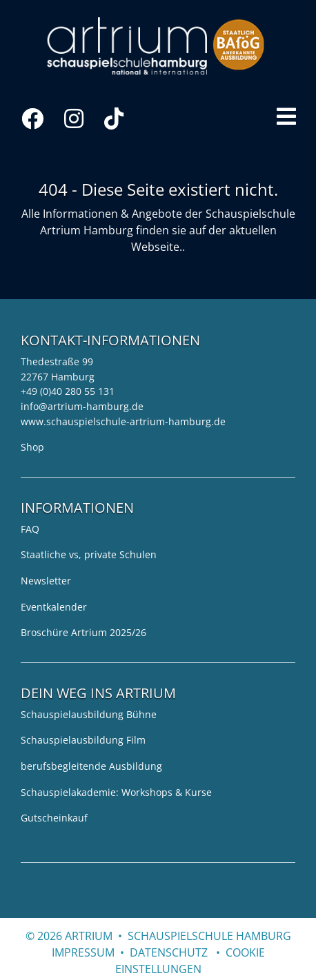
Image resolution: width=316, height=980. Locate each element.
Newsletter (46, 581)
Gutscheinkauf (54, 818)
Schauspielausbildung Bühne (89, 714)
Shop (32, 447)
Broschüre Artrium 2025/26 (83, 632)
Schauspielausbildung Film (83, 740)
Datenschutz (169, 952)
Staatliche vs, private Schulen (89, 554)
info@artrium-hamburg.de (82, 406)
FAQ (30, 529)
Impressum (83, 952)
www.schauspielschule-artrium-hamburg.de (123, 421)
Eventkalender (54, 607)
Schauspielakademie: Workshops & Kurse (116, 792)
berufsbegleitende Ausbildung (91, 766)
